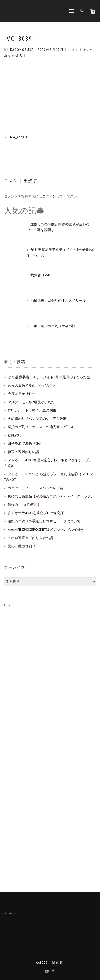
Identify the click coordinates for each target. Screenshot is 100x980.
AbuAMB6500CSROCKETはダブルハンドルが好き (46, 529)
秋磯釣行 (15, 435)
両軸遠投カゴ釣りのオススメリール (58, 300)
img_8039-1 (21, 39)
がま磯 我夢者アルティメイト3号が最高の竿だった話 (49, 377)
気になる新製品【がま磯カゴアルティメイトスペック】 (51, 496)
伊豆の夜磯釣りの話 (23, 452)
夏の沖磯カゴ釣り (22, 546)
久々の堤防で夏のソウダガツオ (32, 385)
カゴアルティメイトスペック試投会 (35, 488)
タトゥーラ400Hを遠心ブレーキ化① (36, 513)
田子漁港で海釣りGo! (24, 443)
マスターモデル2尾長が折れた (31, 402)
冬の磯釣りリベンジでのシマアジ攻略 (37, 419)
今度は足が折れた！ (23, 394)
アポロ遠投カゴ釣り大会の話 (53, 326)
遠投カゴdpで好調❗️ (24, 504)
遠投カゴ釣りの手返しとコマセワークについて (44, 521)
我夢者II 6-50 (40, 275)
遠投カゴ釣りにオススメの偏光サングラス (41, 427)
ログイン (49, 196)
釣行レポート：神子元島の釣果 (32, 410)
